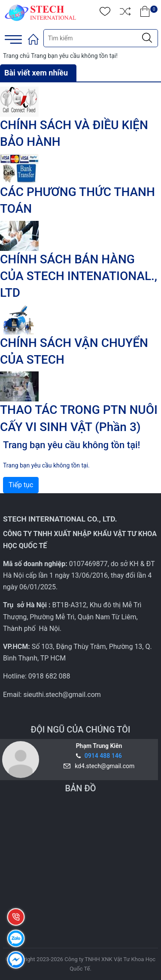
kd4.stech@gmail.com (103, 766)
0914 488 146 (103, 756)
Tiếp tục (21, 485)
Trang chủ (16, 56)
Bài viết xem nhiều (36, 73)
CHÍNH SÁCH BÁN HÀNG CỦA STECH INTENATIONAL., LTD (79, 276)
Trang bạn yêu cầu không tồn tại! (74, 56)
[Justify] (147, 38)
